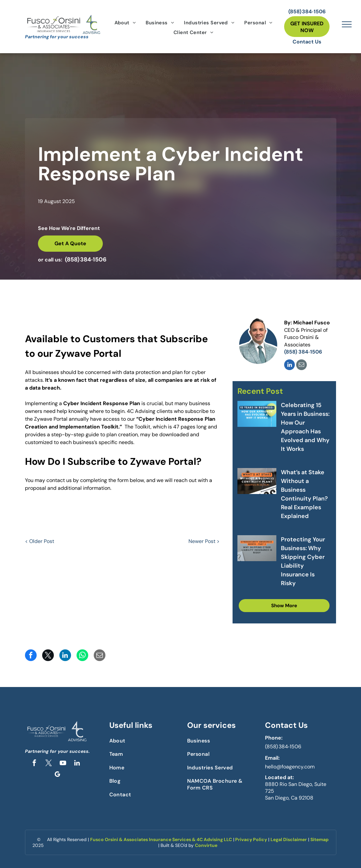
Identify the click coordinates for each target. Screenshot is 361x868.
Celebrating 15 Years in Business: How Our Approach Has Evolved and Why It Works (305, 427)
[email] (301, 366)
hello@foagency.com (290, 767)
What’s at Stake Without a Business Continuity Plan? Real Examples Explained (304, 494)
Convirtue (206, 845)
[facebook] (34, 764)
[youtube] (63, 764)
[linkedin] (289, 366)
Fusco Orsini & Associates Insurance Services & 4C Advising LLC (161, 839)
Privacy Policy (251, 839)
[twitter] (49, 764)
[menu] (347, 24)
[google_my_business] (57, 775)
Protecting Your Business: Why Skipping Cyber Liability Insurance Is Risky (303, 561)
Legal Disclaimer (289, 839)
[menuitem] (125, 23)
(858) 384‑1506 (283, 747)
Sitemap (319, 839)
